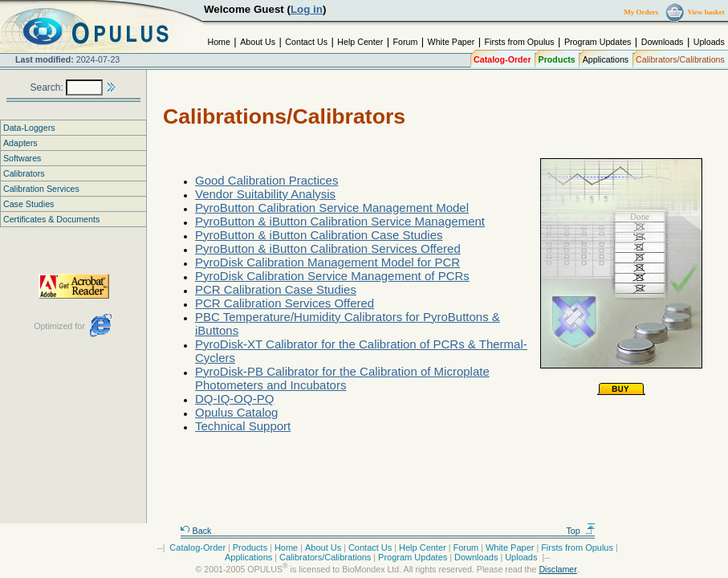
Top (581, 531)
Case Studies (28, 204)
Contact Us (306, 42)
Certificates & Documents (51, 219)
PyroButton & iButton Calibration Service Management (340, 221)
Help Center (360, 42)
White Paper (451, 42)
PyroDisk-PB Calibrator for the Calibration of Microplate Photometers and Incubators (342, 378)
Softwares (22, 158)
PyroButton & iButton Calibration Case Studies (319, 235)
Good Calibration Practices (266, 180)
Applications (606, 59)
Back (196, 531)
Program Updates (598, 42)
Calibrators (24, 173)
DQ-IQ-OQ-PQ (234, 399)
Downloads (663, 42)
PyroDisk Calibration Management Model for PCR (327, 262)
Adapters (20, 143)
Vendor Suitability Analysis (265, 194)
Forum (406, 42)
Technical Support (243, 426)
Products (557, 59)
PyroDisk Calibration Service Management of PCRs (332, 276)
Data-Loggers (29, 128)
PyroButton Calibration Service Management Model (332, 208)
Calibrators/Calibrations (680, 59)
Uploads (709, 42)
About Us (258, 42)
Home (218, 42)
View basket (706, 12)
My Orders (641, 12)
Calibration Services (41, 189)
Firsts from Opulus (520, 42)
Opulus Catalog (236, 412)
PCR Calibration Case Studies (276, 289)
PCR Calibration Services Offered (285, 303)
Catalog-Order (502, 59)
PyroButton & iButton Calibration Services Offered (328, 248)
